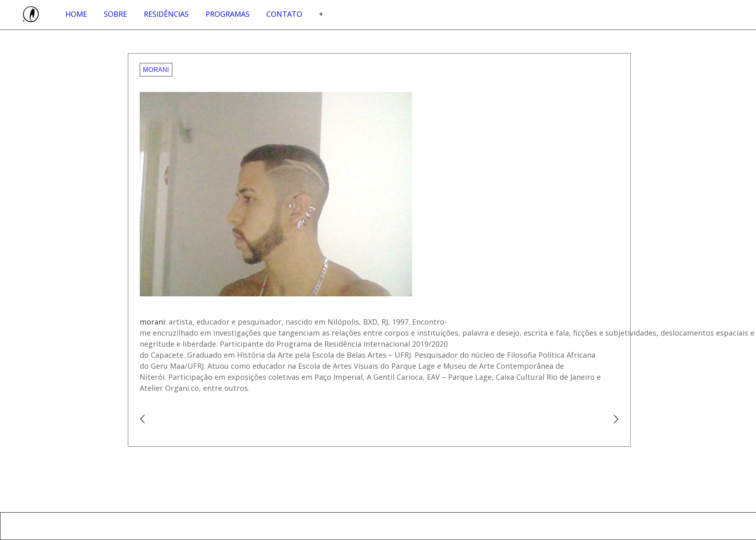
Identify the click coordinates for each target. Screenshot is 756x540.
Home (76, 14)
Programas (227, 14)
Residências (166, 14)
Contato (284, 14)
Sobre (115, 14)
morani (156, 70)
